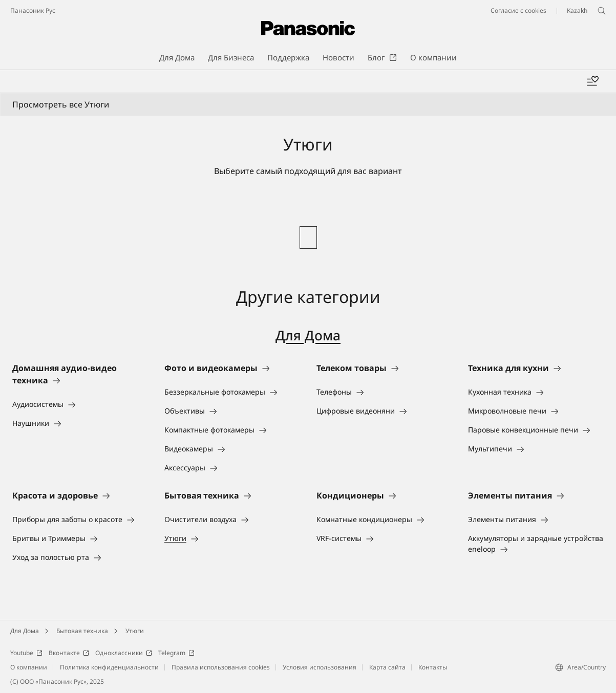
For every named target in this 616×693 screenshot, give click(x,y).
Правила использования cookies (221, 667)
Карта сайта (387, 667)
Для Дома (308, 335)
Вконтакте (69, 653)
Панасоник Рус (33, 10)
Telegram (176, 653)
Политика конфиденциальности (109, 667)
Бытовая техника (82, 631)
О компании (29, 667)
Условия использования (320, 667)
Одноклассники (124, 653)
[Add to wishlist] (592, 81)
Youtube (26, 653)
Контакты (433, 667)
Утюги (135, 631)
